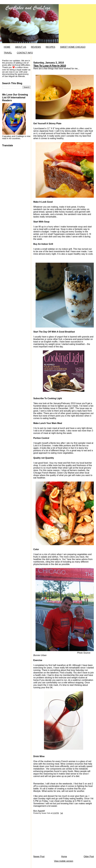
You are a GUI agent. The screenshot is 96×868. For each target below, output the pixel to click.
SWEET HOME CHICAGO (73, 47)
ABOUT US (21, 47)
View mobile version (63, 861)
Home (64, 856)
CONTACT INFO (25, 53)
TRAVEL (8, 53)
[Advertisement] (54, 835)
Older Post (89, 856)
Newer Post (39, 856)
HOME (7, 47)
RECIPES (50, 47)
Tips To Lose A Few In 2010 (50, 66)
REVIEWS (36, 47)
